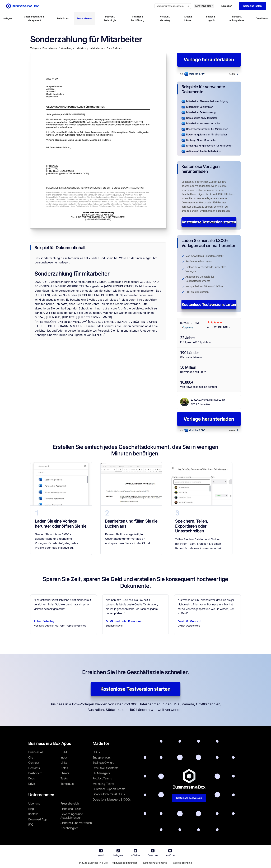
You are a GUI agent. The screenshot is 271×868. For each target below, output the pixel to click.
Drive (32, 784)
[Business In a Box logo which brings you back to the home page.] (22, 6)
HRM (64, 752)
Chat (31, 757)
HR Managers (101, 773)
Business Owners (103, 763)
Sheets (65, 773)
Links (64, 763)
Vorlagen (7, 18)
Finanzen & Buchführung (138, 18)
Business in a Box (98, 863)
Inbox (64, 757)
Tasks (64, 778)
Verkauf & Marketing (165, 18)
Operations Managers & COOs (112, 800)
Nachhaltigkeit (69, 828)
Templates (67, 784)
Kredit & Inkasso (188, 18)
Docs (32, 778)
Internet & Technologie (110, 18)
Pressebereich (70, 803)
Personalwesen (85, 18)
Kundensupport (204, 6)
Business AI (36, 752)
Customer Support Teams (109, 789)
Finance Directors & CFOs (109, 794)
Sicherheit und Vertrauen (76, 823)
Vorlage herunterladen (209, 60)
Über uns (34, 803)
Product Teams (102, 778)
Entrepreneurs (102, 757)
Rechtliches (63, 18)
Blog (31, 809)
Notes (64, 768)
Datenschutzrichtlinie (155, 863)
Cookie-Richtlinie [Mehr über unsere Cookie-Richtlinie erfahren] (183, 863)
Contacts (34, 768)
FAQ (31, 825)
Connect (34, 763)
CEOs (96, 752)
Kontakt (33, 814)
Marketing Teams (104, 784)
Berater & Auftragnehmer (237, 18)
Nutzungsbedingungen (125, 863)
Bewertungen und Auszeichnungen (72, 816)
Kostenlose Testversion (189, 798)
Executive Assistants (105, 768)
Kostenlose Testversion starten (209, 222)
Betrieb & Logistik (211, 18)
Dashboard (35, 773)
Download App (38, 819)
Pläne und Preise (71, 809)
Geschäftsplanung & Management (34, 18)
